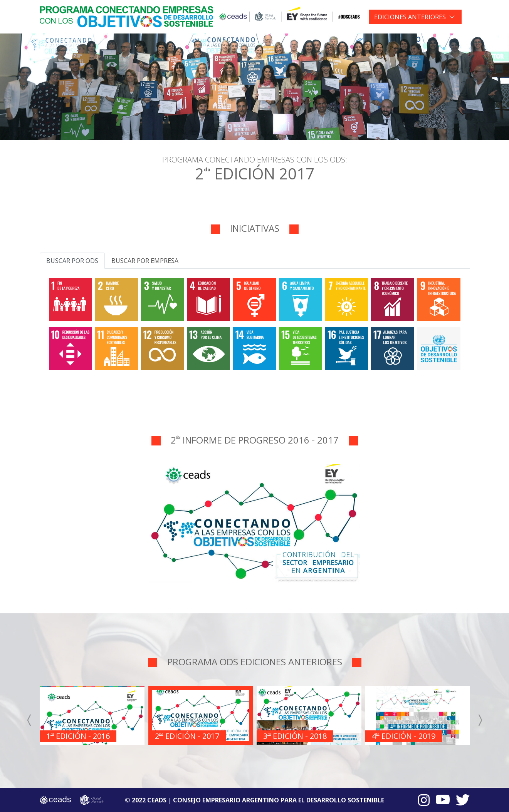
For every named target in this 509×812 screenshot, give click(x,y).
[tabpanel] (255, 322)
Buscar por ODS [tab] (72, 261)
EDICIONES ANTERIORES (410, 17)
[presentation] (29, 720)
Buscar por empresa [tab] (145, 261)
